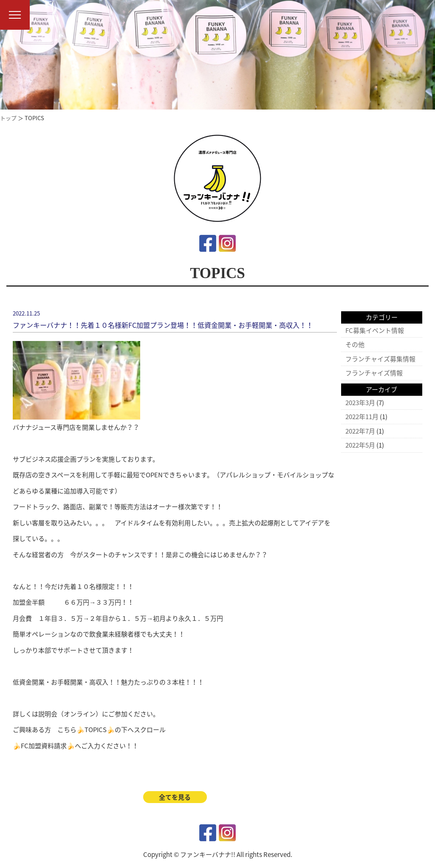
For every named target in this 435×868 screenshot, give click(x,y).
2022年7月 (360, 431)
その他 (355, 344)
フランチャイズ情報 (374, 373)
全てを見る (175, 797)
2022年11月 (362, 417)
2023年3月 (360, 403)
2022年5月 (360, 445)
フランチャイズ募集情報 (380, 359)
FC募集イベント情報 (375, 330)
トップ (8, 118)
